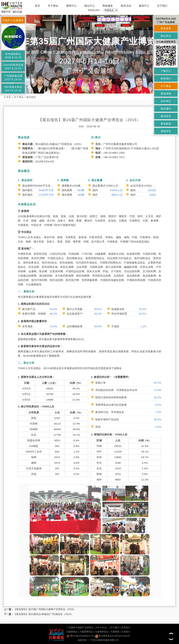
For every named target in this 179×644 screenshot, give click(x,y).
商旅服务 (108, 6)
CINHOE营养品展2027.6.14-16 (13, 67)
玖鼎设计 (126, 632)
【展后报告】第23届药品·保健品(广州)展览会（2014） (43, 614)
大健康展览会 (102, 632)
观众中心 (89, 6)
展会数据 (166, 124)
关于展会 (53, 6)
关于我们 (162, 6)
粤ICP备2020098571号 (80, 636)
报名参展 (166, 28)
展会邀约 (166, 109)
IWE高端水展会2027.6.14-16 (13, 89)
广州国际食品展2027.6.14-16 (13, 78)
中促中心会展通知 (13, 20)
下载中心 (166, 71)
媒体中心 (144, 6)
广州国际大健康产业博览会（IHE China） (87, 627)
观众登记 (166, 36)
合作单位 (166, 101)
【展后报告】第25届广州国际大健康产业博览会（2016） (45, 609)
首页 (37, 6)
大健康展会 (72, 632)
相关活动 (126, 6)
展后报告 (31, 97)
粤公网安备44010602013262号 (112, 636)
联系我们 (126, 627)
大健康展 (115, 632)
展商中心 (71, 6)
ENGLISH (94, 10)
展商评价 (166, 131)
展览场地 (166, 94)
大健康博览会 (86, 632)
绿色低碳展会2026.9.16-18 (13, 56)
